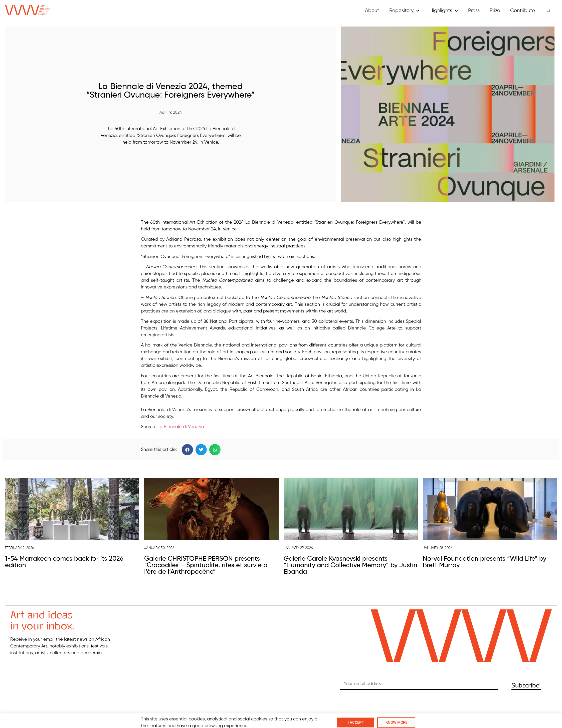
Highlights (444, 11)
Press (474, 11)
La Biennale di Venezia (181, 427)
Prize (495, 11)
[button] (187, 450)
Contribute (523, 11)
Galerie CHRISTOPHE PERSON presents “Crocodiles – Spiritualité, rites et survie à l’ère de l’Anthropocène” (206, 565)
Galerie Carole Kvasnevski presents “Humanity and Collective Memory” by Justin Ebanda (350, 565)
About (372, 11)
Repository (404, 11)
